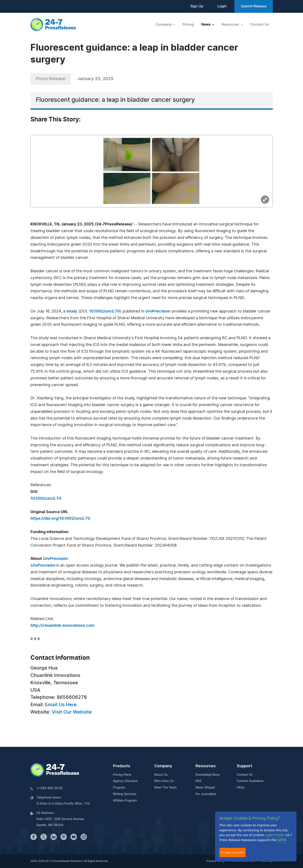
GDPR (281, 840)
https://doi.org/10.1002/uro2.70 (60, 519)
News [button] (206, 25)
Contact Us (260, 25)
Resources (206, 766)
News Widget (205, 788)
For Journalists (206, 794)
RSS (198, 781)
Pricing (188, 25)
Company (163, 766)
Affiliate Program (125, 801)
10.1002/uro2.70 (104, 311)
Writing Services (125, 794)
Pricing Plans (122, 775)
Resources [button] (231, 25)
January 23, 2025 (95, 79)
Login (222, 6)
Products (122, 766)
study (72, 311)
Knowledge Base (208, 775)
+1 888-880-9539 (49, 788)
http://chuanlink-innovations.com (62, 626)
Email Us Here (61, 705)
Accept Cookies (233, 852)
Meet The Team (165, 788)
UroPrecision (158, 311)
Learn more (275, 835)
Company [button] (164, 25)
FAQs (241, 788)
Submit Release (254, 6)
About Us (161, 775)
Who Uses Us (164, 781)
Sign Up (197, 6)
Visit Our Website (72, 712)
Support (244, 766)
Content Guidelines (250, 781)
